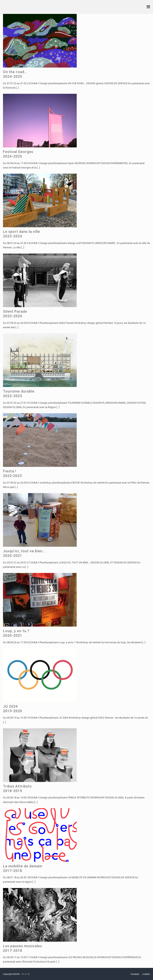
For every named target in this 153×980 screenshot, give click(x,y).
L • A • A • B (24, 974)
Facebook (135, 974)
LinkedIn (146, 974)
